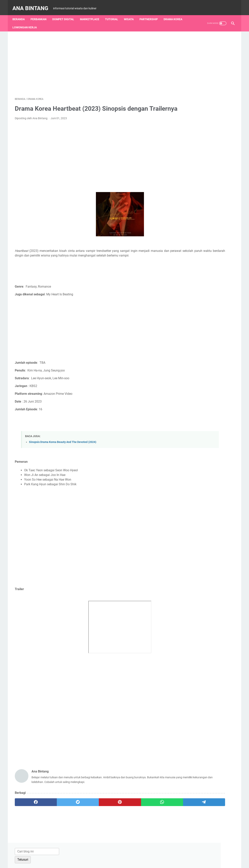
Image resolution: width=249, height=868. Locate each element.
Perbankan (41, 13)
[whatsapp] (118, 813)
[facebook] (29, 813)
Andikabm (187, 509)
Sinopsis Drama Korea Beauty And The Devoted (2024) (63, 453)
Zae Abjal (186, 476)
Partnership (151, 13)
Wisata (131, 13)
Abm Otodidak (190, 516)
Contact (105, 854)
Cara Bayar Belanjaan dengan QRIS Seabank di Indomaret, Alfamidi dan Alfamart (204, 221)
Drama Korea (175, 13)
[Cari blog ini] (198, 37)
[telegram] (147, 813)
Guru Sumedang (191, 503)
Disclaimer (134, 854)
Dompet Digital (66, 13)
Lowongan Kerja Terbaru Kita (200, 522)
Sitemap (119, 854)
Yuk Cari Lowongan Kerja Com (201, 529)
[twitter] (59, 813)
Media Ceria (188, 489)
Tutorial (114, 13)
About (92, 854)
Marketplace (92, 13)
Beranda (21, 13)
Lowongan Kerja (27, 22)
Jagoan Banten (190, 496)
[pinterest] (88, 813)
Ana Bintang (33, 5)
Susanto (185, 483)
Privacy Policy (152, 854)
